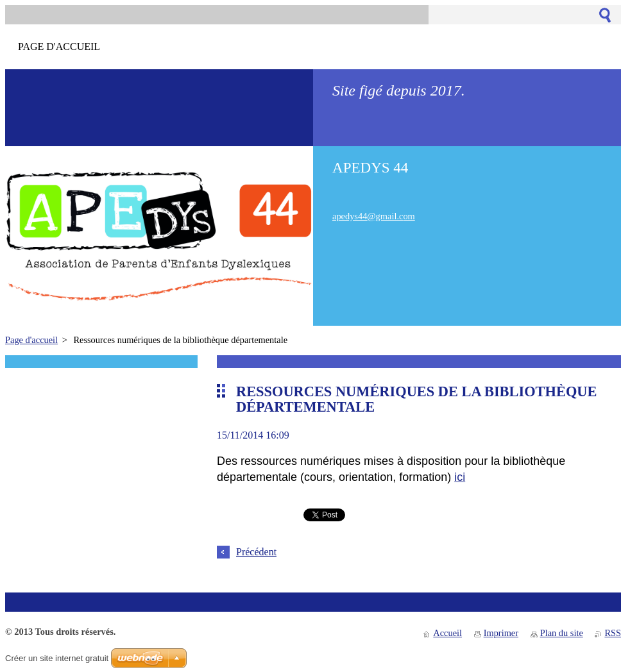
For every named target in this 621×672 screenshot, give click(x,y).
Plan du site (562, 633)
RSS (613, 633)
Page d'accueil (31, 340)
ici (460, 477)
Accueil (447, 633)
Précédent (256, 552)
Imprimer (501, 633)
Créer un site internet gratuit (57, 658)
